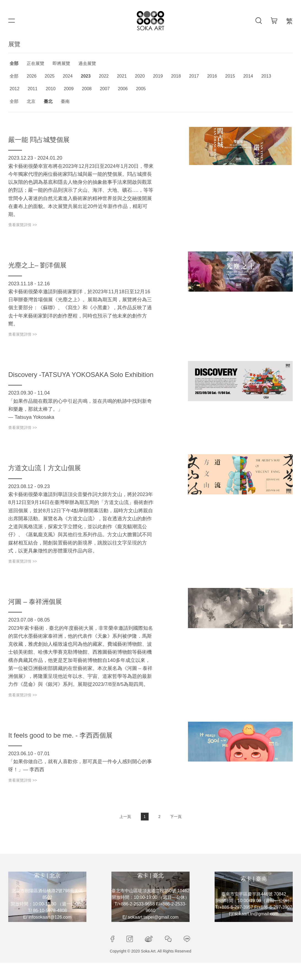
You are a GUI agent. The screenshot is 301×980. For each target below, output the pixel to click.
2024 (68, 76)
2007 (105, 89)
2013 (266, 76)
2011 (33, 89)
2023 (86, 76)
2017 (194, 76)
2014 (248, 76)
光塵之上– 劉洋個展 (37, 265)
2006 (123, 89)
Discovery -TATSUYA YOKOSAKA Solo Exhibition (81, 375)
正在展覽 (35, 63)
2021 (122, 76)
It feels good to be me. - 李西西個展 (60, 735)
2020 (140, 76)
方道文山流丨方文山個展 (45, 468)
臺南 (65, 101)
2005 (141, 89)
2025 (50, 76)
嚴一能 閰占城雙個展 (39, 140)
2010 (51, 89)
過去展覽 (87, 63)
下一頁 (176, 817)
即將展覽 (61, 63)
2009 (69, 89)
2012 (15, 89)
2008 (87, 89)
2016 (212, 76)
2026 (32, 76)
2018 (176, 76)
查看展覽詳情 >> (23, 225)
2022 (104, 76)
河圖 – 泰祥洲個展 (35, 602)
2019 (158, 76)
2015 (230, 76)
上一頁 (125, 817)
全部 (14, 63)
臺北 (48, 101)
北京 (31, 101)
